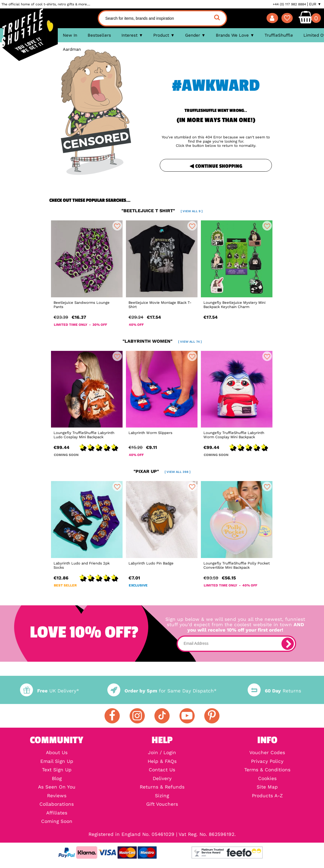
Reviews (57, 796)
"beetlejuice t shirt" (162, 211)
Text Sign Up (57, 770)
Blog (57, 779)
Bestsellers (99, 35)
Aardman (72, 49)
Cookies (267, 779)
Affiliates (57, 813)
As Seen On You (57, 787)
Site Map (267, 787)
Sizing (162, 796)
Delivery (162, 779)
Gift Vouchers (162, 804)
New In (70, 35)
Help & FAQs (162, 762)
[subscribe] (288, 644)
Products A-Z (267, 796)
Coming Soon (57, 822)
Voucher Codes (267, 753)
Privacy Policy (267, 762)
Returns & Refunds (162, 787)
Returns (274, 691)
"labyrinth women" (162, 341)
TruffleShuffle (279, 35)
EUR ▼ (315, 4)
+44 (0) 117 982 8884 (289, 4)
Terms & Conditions (267, 770)
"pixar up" (162, 471)
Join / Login (162, 753)
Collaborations (57, 804)
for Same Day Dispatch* (162, 691)
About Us (57, 753)
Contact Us (162, 770)
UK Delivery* (50, 691)
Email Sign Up (57, 762)
